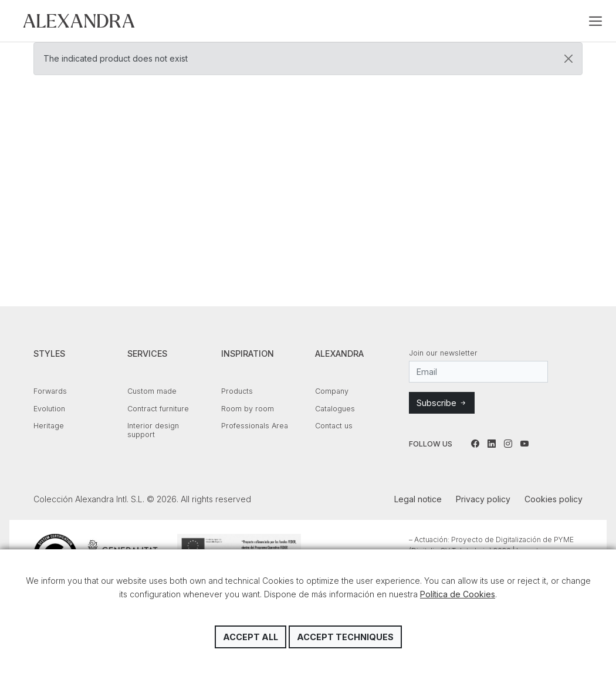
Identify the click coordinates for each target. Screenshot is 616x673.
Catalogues (335, 409)
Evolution (49, 409)
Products (237, 391)
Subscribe (442, 403)
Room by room (248, 409)
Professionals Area (255, 426)
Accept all (251, 637)
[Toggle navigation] (595, 21)
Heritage (49, 426)
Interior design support (153, 430)
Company (332, 391)
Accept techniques (345, 637)
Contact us (334, 426)
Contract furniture (158, 409)
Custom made (152, 391)
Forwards (50, 391)
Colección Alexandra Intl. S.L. (79, 21)
